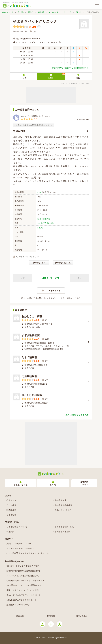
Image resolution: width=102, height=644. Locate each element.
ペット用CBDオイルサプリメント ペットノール (28, 553)
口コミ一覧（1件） (51, 278)
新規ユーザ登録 (20, 483)
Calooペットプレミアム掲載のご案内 (23, 566)
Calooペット (8, 12)
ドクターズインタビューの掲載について (24, 576)
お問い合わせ (82, 616)
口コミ (79, 12)
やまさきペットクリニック (60, 12)
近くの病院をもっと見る (77, 415)
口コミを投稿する (53, 291)
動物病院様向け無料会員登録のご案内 (23, 571)
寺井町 (41, 12)
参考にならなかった (63, 263)
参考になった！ (39, 263)
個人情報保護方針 (63, 532)
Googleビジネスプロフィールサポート (24, 595)
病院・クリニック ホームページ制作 (22, 590)
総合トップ (11, 500)
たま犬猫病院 (29, 357)
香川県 (21, 12)
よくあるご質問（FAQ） (66, 527)
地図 (78, 78)
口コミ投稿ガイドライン (17, 527)
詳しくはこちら (74, 298)
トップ (24, 78)
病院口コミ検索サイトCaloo (19, 544)
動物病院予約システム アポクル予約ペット (25, 581)
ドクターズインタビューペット (20, 548)
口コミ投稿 (11, 515)
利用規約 (10, 532)
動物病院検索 (61, 500)
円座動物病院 (29, 376)
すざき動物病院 (31, 335)
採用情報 (51, 616)
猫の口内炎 (19, 131)
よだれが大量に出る (46, 223)
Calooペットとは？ (63, 510)
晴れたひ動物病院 (32, 395)
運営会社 (20, 616)
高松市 (31, 12)
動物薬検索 (11, 510)
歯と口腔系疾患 (44, 219)
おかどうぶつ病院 (32, 316)
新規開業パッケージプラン (18, 605)
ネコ (39, 192)
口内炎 (40, 228)
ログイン (53, 483)
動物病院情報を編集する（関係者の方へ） (70, 68)
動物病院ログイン (84, 483)
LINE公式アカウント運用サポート (22, 600)
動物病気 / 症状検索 (64, 505)
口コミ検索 (11, 505)
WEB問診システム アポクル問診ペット (24, 585)
